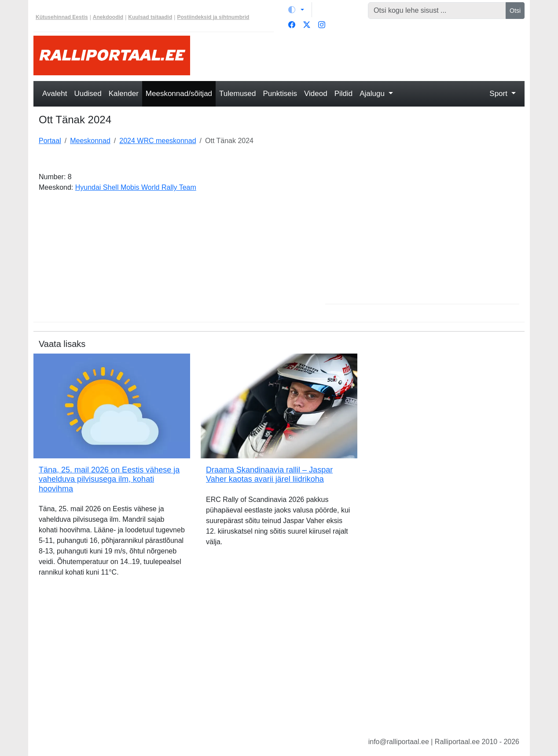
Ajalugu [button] (373, 94)
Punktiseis (280, 94)
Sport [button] (499, 94)
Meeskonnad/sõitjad (179, 94)
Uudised (88, 94)
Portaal (50, 141)
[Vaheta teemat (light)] (296, 10)
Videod (316, 94)
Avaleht (55, 94)
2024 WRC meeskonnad (158, 141)
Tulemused (237, 94)
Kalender (124, 94)
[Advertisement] (363, 55)
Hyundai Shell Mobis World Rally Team (136, 187)
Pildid (344, 94)
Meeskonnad (90, 141)
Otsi (515, 11)
